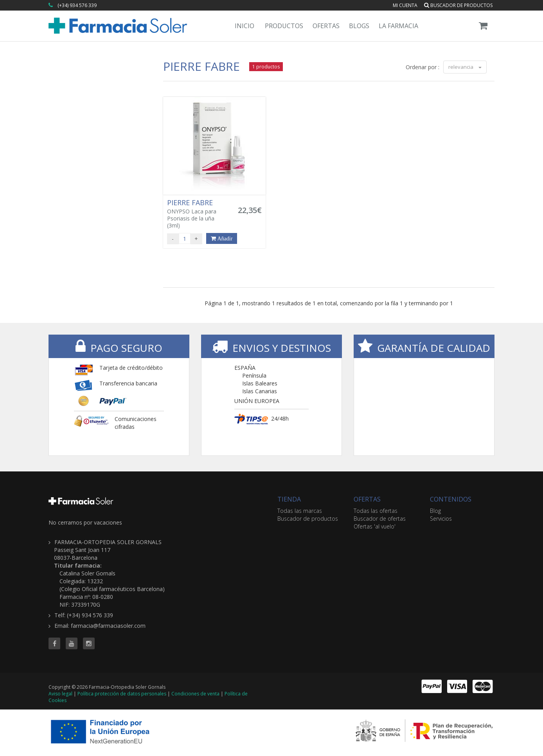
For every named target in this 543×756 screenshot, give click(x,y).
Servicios (441, 519)
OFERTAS (367, 499)
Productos (284, 26)
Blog (435, 511)
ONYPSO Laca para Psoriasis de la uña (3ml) (198, 214)
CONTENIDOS (451, 499)
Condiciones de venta (195, 694)
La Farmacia (398, 26)
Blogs (359, 26)
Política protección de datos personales (122, 694)
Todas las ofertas (376, 511)
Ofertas (326, 26)
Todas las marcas (300, 511)
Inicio (245, 26)
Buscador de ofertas (380, 519)
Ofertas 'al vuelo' (375, 526)
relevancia (465, 67)
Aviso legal (60, 694)
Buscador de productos (458, 5)
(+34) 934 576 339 (77, 5)
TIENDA (289, 499)
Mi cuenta (405, 5)
